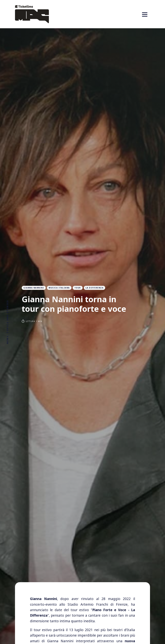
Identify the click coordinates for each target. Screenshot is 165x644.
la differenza (95, 288)
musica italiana (59, 288)
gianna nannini (34, 288)
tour (78, 288)
